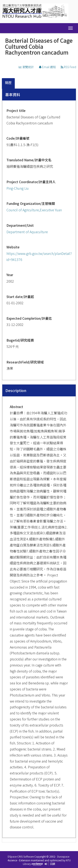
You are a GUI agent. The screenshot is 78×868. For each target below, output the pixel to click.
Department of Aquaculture (27, 232)
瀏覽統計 (26, 67)
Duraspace (63, 856)
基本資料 (13, 94)
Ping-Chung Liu (18, 188)
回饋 (53, 864)
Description (16, 390)
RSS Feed (68, 67)
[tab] (9, 83)
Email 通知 (47, 67)
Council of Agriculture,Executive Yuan (34, 210)
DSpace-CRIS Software (21, 856)
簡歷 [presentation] (8, 83)
